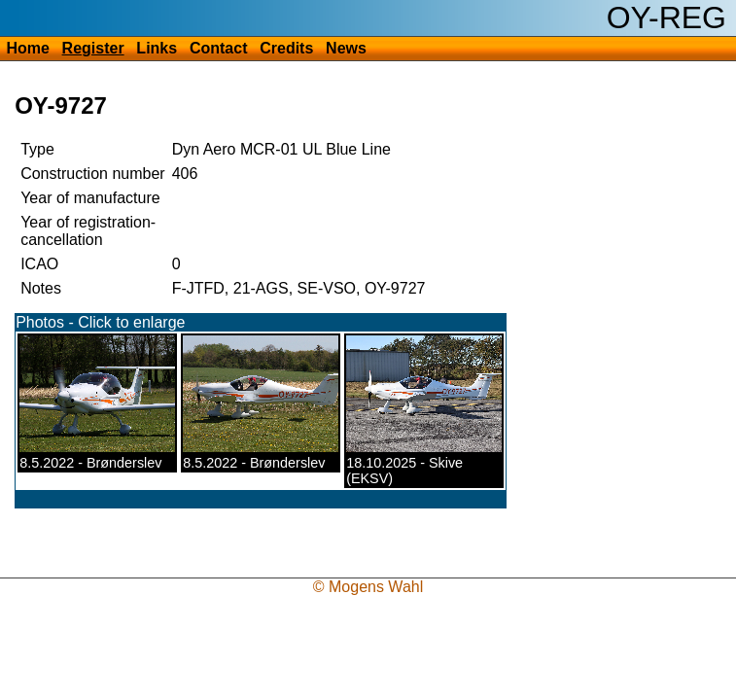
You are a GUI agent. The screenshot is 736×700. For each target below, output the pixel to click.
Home (27, 48)
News (346, 48)
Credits (286, 48)
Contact (219, 48)
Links (157, 48)
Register (93, 48)
